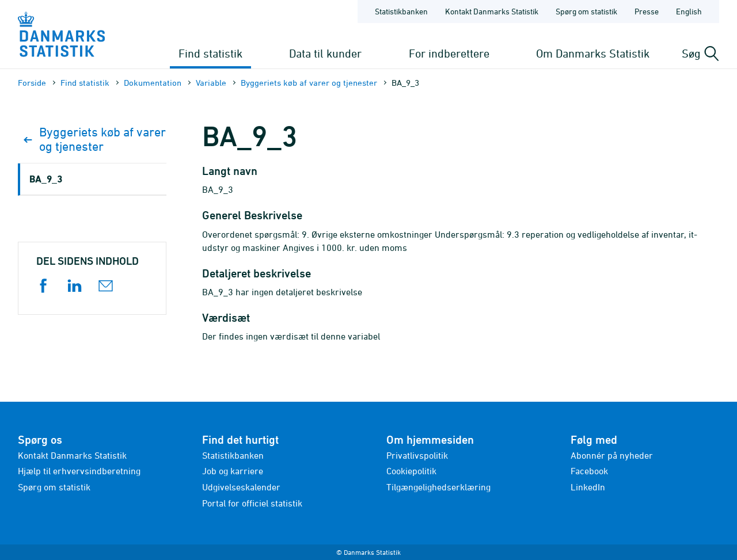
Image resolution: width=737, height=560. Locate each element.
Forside (32, 83)
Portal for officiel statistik (252, 503)
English (689, 11)
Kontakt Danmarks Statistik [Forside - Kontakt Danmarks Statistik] (492, 11)
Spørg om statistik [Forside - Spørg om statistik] (586, 11)
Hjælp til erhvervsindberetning (79, 471)
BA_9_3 (46, 179)
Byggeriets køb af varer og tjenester (309, 83)
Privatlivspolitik (417, 455)
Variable (211, 83)
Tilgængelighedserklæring (438, 487)
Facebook (589, 471)
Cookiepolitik (411, 471)
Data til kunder (325, 53)
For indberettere (449, 53)
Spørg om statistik (54, 487)
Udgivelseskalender (241, 487)
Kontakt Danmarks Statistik (72, 455)
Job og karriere (233, 471)
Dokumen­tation (153, 83)
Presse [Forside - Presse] (647, 11)
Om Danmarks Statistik (593, 53)
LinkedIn (588, 487)
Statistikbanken (401, 11)
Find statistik (210, 53)
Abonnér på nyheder (612, 455)
